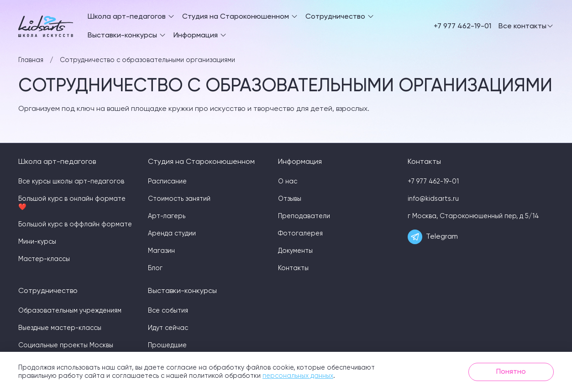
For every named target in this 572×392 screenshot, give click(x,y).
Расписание (167, 182)
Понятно (511, 372)
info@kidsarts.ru (433, 199)
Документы (295, 251)
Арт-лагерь (167, 216)
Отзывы (290, 199)
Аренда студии (172, 234)
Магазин (161, 251)
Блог (155, 268)
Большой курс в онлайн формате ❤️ (72, 203)
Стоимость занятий (179, 199)
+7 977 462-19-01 (462, 26)
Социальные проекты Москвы (66, 345)
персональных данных (298, 376)
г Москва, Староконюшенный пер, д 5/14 (473, 216)
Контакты (293, 268)
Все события (168, 311)
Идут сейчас (168, 328)
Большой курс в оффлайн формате (75, 225)
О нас (288, 182)
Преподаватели (304, 216)
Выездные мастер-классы (60, 328)
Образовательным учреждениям (70, 311)
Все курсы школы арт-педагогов (71, 182)
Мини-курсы (37, 242)
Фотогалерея (300, 234)
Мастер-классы (44, 259)
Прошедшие (167, 345)
